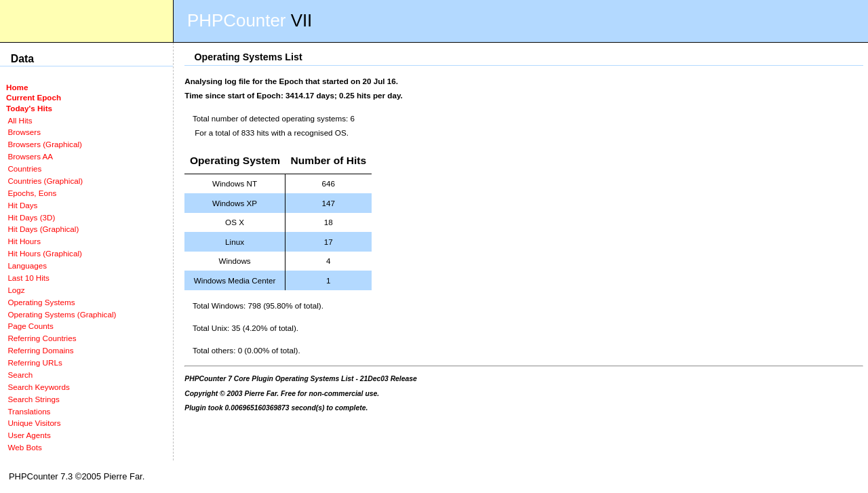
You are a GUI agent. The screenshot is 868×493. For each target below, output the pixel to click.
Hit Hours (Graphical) (44, 253)
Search (20, 375)
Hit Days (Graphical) (43, 229)
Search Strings (33, 399)
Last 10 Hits (28, 278)
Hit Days (22, 205)
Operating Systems (41, 302)
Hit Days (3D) (31, 217)
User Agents (29, 435)
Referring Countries (42, 338)
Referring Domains (40, 350)
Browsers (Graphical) (44, 144)
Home (17, 87)
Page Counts (30, 326)
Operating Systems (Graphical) (62, 314)
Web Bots (24, 447)
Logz (16, 290)
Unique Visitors (34, 423)
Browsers (24, 132)
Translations (29, 411)
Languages (27, 265)
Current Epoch (34, 97)
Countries (24, 169)
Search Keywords (38, 387)
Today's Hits (29, 108)
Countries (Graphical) (45, 181)
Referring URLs (35, 362)
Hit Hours (24, 241)
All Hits (20, 120)
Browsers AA (30, 156)
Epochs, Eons (32, 193)
